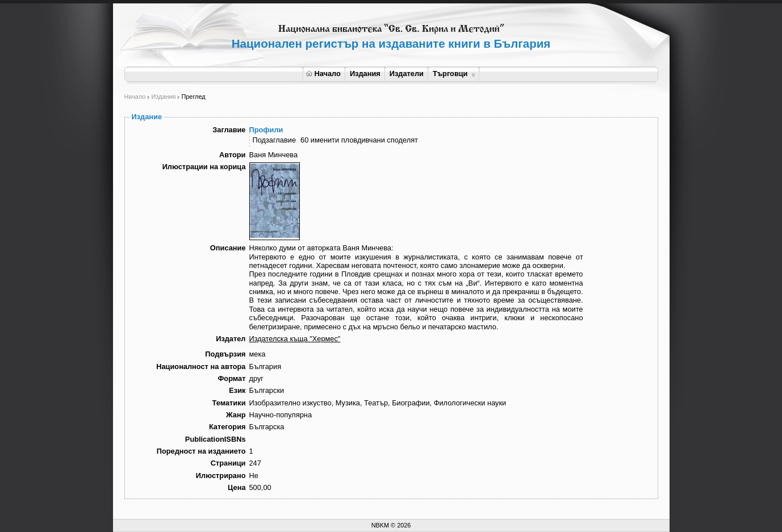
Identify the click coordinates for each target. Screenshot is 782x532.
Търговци (454, 74)
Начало (323, 74)
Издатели (407, 74)
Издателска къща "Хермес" (295, 339)
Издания (365, 74)
